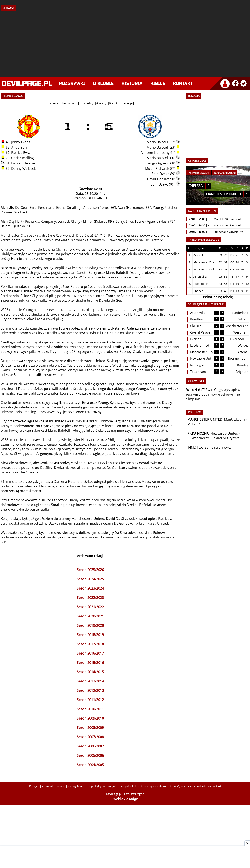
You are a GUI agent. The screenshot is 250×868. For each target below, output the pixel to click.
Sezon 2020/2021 (90, 616)
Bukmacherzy (198, 438)
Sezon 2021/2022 (90, 607)
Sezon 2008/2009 (90, 728)
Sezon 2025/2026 (90, 570)
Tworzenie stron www (214, 447)
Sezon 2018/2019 (90, 635)
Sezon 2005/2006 (90, 755)
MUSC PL (194, 424)
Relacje (127, 103)
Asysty (101, 103)
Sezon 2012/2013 (90, 690)
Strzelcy (87, 103)
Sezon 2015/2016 (90, 663)
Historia (132, 83)
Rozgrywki (72, 83)
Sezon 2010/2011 (90, 709)
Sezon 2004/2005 (90, 765)
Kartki (114, 103)
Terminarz (70, 103)
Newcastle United (224, 433)
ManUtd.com (234, 419)
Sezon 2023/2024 (90, 588)
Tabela (53, 103)
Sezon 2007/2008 (90, 737)
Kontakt (183, 83)
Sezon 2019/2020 (90, 625)
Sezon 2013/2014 (90, 681)
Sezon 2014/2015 (90, 672)
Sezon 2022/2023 (90, 598)
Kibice (158, 83)
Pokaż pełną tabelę (218, 297)
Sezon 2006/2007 (90, 746)
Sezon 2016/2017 (90, 653)
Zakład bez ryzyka (226, 438)
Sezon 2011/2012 (90, 700)
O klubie (103, 83)
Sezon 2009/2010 (90, 718)
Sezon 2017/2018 (90, 644)
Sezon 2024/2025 (90, 579)
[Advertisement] (125, 43)
